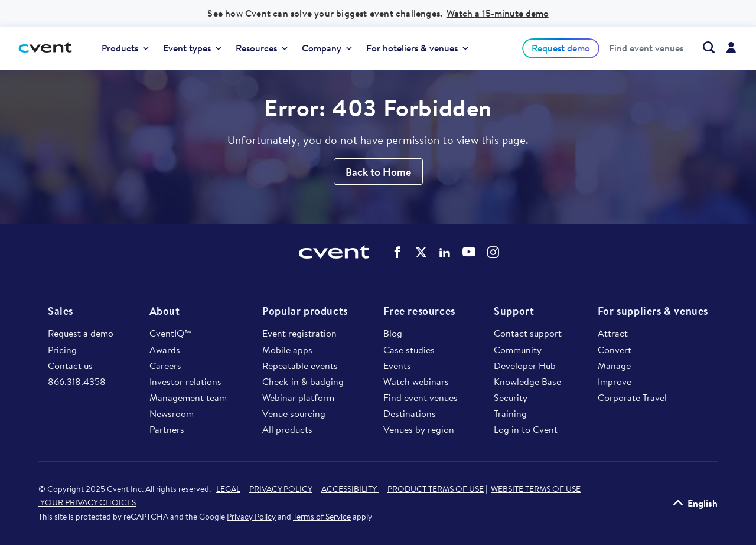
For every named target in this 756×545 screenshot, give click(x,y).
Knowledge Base (527, 381)
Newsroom (172, 413)
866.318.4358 (77, 381)
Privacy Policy (251, 517)
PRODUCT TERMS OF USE (436, 489)
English (703, 503)
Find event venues (646, 48)
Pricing (62, 350)
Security (511, 397)
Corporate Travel (632, 397)
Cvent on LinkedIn (445, 252)
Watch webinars (416, 381)
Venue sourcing (294, 413)
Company (327, 48)
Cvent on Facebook (397, 252)
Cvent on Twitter (421, 252)
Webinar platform (298, 397)
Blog (393, 333)
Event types (192, 48)
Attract (613, 333)
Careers (165, 365)
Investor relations (185, 381)
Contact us (70, 365)
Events (397, 365)
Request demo (561, 48)
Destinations (410, 413)
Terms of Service (322, 517)
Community (518, 350)
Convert (615, 350)
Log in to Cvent (526, 429)
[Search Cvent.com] (704, 47)
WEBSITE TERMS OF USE (536, 489)
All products (287, 429)
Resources (262, 48)
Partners (167, 429)
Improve (615, 381)
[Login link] (731, 48)
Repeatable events (300, 365)
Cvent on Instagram (493, 252)
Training (510, 413)
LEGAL (228, 489)
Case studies (409, 350)
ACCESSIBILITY (350, 489)
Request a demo (81, 333)
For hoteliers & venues (417, 48)
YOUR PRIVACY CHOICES (87, 502)
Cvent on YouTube (469, 252)
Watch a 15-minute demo (498, 13)
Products (125, 48)
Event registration (299, 333)
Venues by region (419, 429)
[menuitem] (125, 48)
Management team (188, 397)
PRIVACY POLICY (281, 489)
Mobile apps (287, 350)
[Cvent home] (50, 48)
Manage (614, 365)
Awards (165, 350)
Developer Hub (525, 365)
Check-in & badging (303, 381)
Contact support (528, 333)
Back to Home (378, 172)
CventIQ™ (170, 333)
